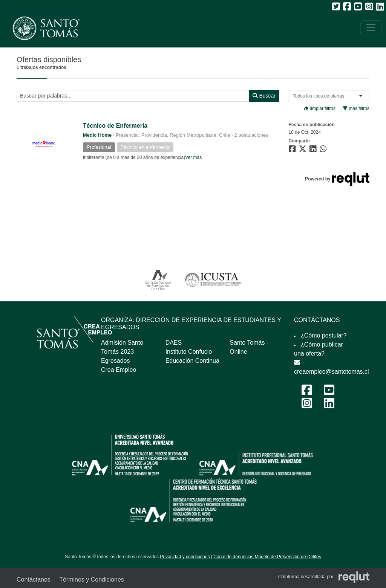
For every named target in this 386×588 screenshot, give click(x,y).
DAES (174, 343)
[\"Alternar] (371, 28)
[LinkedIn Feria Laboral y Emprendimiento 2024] (329, 405)
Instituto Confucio (189, 352)
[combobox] (320, 96)
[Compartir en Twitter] (303, 150)
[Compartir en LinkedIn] (314, 150)
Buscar (264, 96)
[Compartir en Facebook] (293, 150)
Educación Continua (192, 361)
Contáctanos (34, 580)
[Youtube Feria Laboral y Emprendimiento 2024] (329, 392)
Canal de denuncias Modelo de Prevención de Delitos (267, 557)
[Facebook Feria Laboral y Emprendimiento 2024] (307, 392)
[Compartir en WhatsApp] (324, 150)
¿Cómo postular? (324, 335)
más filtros (356, 108)
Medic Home (97, 135)
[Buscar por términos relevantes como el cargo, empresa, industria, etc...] (133, 96)
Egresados (116, 361)
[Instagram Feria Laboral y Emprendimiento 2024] (307, 405)
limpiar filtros (319, 108)
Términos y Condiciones (92, 580)
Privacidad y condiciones (185, 557)
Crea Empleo (119, 370)
